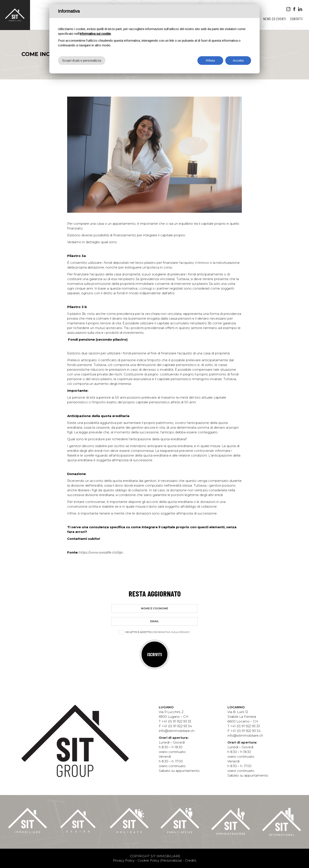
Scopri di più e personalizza (82, 60)
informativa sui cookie (95, 34)
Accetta (238, 60)
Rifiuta (210, 60)
